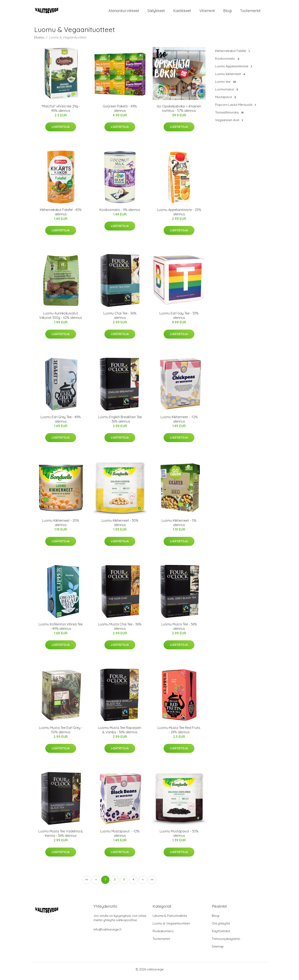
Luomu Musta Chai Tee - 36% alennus (120, 630)
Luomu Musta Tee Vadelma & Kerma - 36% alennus (61, 837)
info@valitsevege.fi (107, 933)
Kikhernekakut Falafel (233, 54)
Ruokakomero (163, 935)
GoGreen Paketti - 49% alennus (120, 112)
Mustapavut (226, 101)
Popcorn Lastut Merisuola (236, 108)
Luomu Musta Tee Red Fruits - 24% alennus (179, 733)
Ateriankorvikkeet (124, 12)
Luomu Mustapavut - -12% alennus (120, 837)
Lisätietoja (61, 130)
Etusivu (39, 41)
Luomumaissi (227, 93)
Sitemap (218, 950)
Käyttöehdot (221, 935)
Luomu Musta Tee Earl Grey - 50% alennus (61, 733)
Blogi (227, 12)
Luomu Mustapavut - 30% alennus (179, 837)
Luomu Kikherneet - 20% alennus (61, 526)
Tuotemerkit (250, 12)
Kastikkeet (182, 12)
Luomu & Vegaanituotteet (171, 927)
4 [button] (133, 883)
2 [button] (115, 883)
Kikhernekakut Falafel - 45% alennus (61, 215)
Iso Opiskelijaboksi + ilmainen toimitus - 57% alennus (179, 112)
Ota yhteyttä (221, 927)
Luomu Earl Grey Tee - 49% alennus (61, 423)
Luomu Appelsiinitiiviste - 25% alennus (179, 215)
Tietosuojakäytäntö (226, 942)
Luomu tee (226, 85)
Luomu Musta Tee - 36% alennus (179, 630)
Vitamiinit (207, 12)
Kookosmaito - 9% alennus (120, 213)
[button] (143, 883)
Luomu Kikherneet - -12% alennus (179, 423)
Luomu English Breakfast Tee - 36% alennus (120, 423)
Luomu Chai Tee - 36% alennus (120, 319)
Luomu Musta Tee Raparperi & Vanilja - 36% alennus (120, 733)
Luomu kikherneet (230, 78)
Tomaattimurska (230, 116)
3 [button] (124, 883)
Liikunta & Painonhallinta (170, 919)
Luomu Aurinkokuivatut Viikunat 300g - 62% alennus (61, 319)
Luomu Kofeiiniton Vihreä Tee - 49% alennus (61, 630)
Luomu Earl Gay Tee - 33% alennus (179, 319)
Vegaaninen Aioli (229, 124)
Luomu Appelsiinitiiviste (234, 70)
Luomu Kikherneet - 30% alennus (120, 526)
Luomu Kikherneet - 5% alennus (179, 526)
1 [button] (105, 883)
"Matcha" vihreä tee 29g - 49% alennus (61, 112)
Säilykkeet (156, 12)
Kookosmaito (228, 62)
